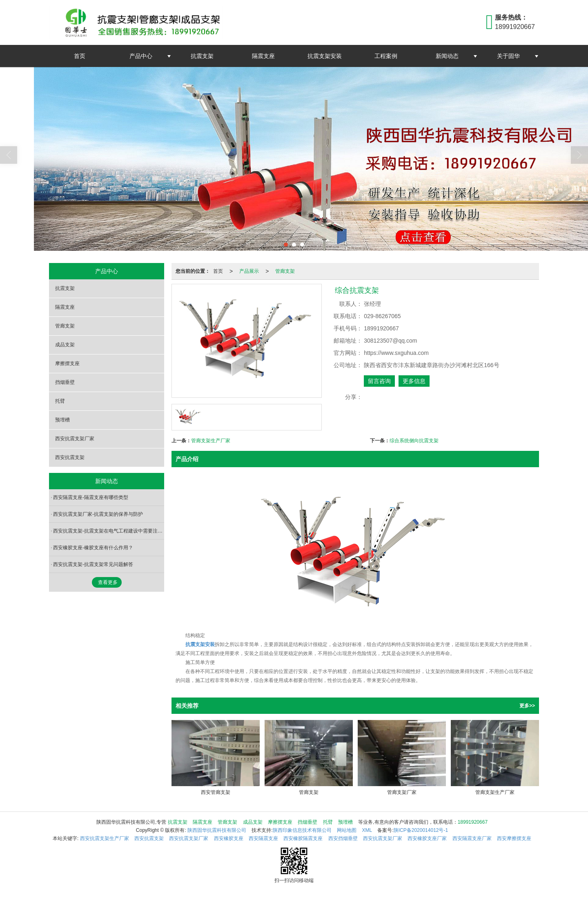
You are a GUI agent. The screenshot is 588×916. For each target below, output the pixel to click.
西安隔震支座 (263, 838)
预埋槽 (62, 420)
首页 (80, 56)
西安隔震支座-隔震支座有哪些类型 (91, 497)
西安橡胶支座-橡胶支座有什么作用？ (93, 548)
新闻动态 (447, 56)
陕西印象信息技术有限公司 (302, 830)
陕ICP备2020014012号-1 (421, 830)
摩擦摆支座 (67, 363)
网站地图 (347, 830)
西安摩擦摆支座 (514, 838)
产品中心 (141, 56)
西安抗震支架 (70, 457)
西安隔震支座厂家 (472, 838)
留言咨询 (379, 381)
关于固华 (508, 56)
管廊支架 (285, 271)
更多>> (527, 706)
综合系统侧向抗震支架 (414, 441)
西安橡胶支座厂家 (427, 838)
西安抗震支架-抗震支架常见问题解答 (93, 564)
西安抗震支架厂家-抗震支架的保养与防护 (98, 514)
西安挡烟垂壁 (343, 838)
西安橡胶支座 (229, 838)
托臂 (60, 401)
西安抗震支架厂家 (75, 439)
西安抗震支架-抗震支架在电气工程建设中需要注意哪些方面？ (109, 531)
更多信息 (414, 381)
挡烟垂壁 (65, 382)
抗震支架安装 (325, 56)
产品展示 (249, 271)
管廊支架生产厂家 (211, 441)
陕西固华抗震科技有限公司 (217, 830)
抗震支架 (202, 56)
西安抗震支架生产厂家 (105, 838)
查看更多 (108, 582)
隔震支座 (263, 56)
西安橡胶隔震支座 (303, 838)
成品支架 (65, 345)
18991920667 (473, 822)
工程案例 (386, 56)
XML (367, 830)
